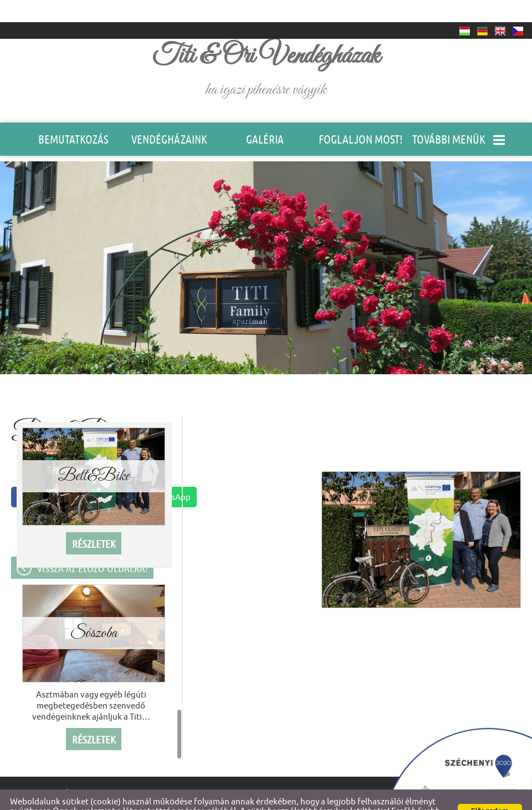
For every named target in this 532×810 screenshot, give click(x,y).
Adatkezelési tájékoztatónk (164, 798)
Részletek (94, 522)
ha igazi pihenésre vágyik (266, 47)
